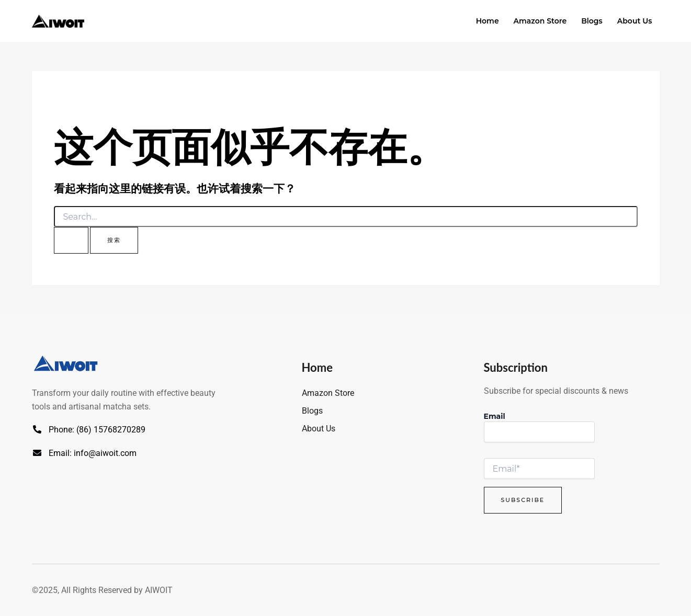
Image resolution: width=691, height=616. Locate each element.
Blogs (592, 21)
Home (488, 21)
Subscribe (523, 500)
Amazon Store (540, 21)
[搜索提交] (71, 240)
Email (495, 416)
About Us (635, 21)
